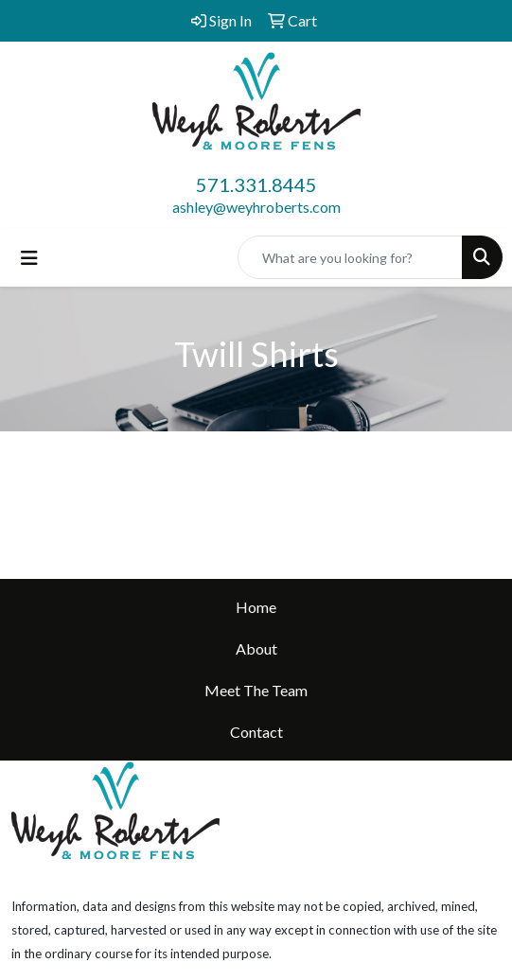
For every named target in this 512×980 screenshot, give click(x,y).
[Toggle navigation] (29, 258)
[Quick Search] (350, 257)
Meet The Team (256, 690)
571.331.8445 (256, 184)
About (256, 648)
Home (256, 607)
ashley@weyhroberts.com (256, 207)
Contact (256, 732)
